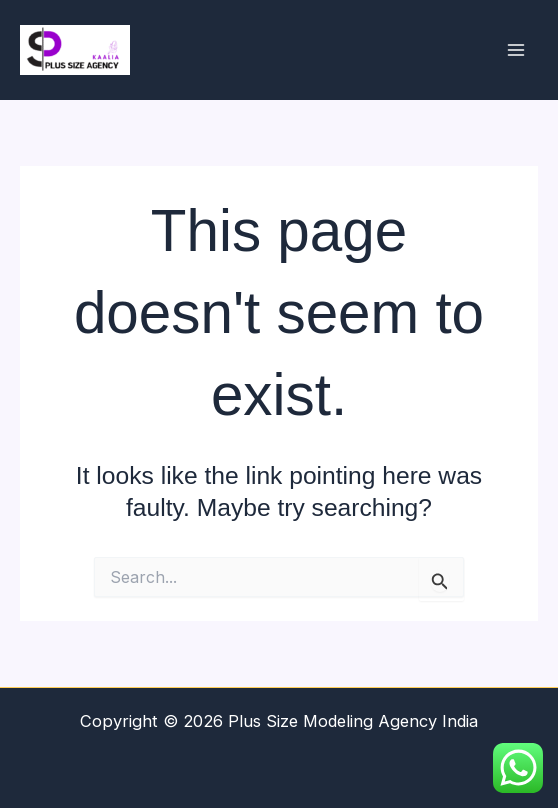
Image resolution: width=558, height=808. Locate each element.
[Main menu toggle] (515, 50)
